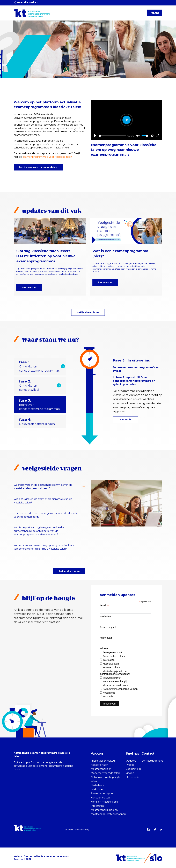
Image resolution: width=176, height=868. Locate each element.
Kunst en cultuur (111, 667)
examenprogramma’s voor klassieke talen (47, 157)
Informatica (109, 660)
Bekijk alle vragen (69, 571)
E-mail (104, 605)
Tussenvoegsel (108, 627)
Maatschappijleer (112, 678)
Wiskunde (108, 696)
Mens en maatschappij (115, 681)
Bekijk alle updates (88, 312)
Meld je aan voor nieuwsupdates (38, 167)
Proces (130, 765)
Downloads (133, 777)
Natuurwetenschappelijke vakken (120, 689)
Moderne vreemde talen (115, 685)
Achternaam (106, 638)
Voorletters (105, 616)
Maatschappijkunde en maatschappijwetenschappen (115, 673)
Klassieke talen (111, 664)
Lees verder (29, 287)
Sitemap (69, 830)
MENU (155, 13)
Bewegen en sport (112, 652)
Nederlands (109, 693)
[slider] (112, 136)
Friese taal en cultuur (114, 656)
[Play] (95, 136)
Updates (131, 761)
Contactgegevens (152, 761)
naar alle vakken (26, 2)
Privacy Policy (82, 830)
